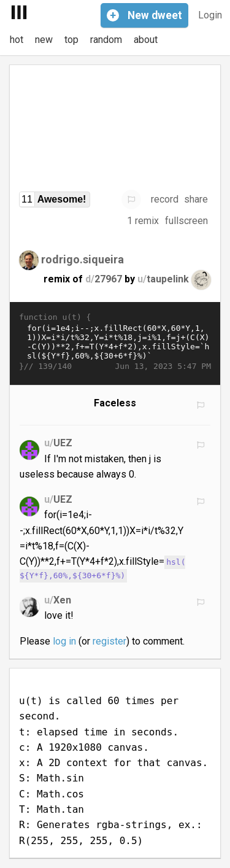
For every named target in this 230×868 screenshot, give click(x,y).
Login (210, 15)
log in (64, 641)
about (146, 40)
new (44, 40)
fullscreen (186, 221)
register (109, 641)
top (71, 40)
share (196, 199)
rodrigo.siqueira (82, 259)
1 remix (143, 221)
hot (17, 40)
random (106, 40)
